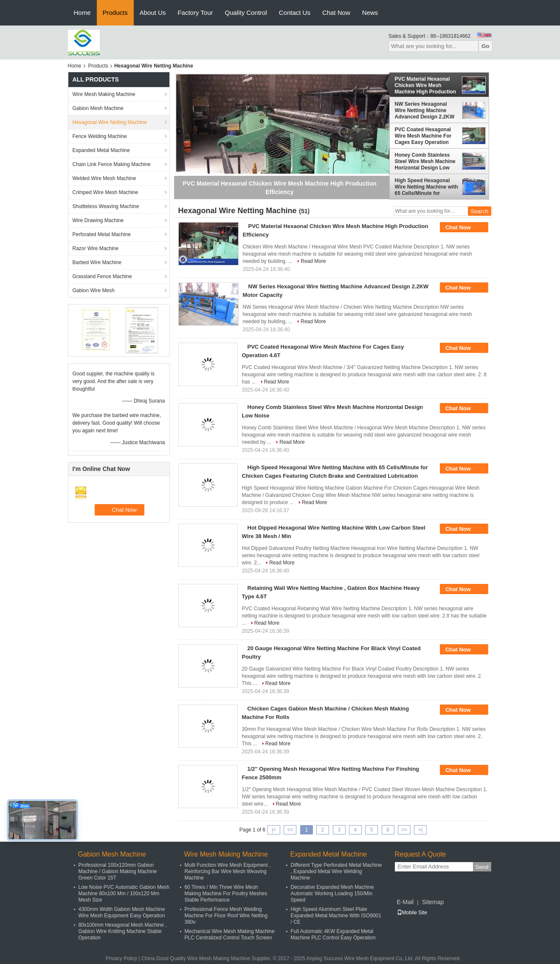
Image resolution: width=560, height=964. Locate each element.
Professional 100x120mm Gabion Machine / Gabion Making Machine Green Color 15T (118, 871)
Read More (313, 261)
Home (82, 13)
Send (482, 867)
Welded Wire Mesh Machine (104, 178)
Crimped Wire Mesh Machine (106, 192)
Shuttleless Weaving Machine (106, 206)
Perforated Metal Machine (102, 234)
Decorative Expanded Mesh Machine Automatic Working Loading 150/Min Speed (332, 894)
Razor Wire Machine (96, 248)
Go (485, 46)
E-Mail (405, 902)
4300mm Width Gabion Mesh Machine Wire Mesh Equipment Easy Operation (122, 912)
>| (420, 830)
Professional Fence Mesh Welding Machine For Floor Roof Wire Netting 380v (226, 916)
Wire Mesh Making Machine (104, 94)
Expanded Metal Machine (101, 150)
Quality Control (246, 13)
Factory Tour (195, 13)
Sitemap (433, 902)
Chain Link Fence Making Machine (112, 164)
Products (115, 13)
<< (290, 830)
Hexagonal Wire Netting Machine (110, 122)
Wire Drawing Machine (98, 220)
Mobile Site (412, 913)
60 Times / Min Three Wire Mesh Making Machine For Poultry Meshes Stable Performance (226, 894)
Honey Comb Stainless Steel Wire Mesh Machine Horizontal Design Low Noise (425, 161)
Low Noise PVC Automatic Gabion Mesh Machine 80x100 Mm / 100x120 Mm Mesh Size (124, 894)
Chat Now (336, 13)
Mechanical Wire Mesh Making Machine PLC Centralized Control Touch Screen (230, 934)
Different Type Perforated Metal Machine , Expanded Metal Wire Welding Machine (336, 871)
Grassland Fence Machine (102, 276)
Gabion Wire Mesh (94, 290)
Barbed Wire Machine (97, 262)
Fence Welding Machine (100, 136)
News (370, 13)
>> (404, 830)
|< (274, 830)
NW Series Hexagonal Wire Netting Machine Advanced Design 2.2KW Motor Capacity (425, 110)
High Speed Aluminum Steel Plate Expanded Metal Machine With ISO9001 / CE (336, 916)
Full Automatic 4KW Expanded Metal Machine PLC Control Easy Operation (333, 934)
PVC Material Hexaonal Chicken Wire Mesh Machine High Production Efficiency (426, 85)
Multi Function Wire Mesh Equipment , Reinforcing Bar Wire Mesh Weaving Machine (228, 871)
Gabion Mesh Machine (98, 108)
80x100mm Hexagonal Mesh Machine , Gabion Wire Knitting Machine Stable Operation (123, 931)
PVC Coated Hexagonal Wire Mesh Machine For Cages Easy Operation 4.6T (423, 136)
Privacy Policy (121, 958)
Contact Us (295, 13)
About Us (153, 13)
